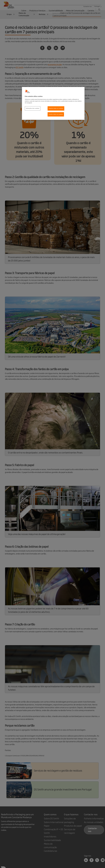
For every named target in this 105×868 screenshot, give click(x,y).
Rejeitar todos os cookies (56, 108)
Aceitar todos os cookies (56, 114)
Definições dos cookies (33, 108)
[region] (53, 103)
